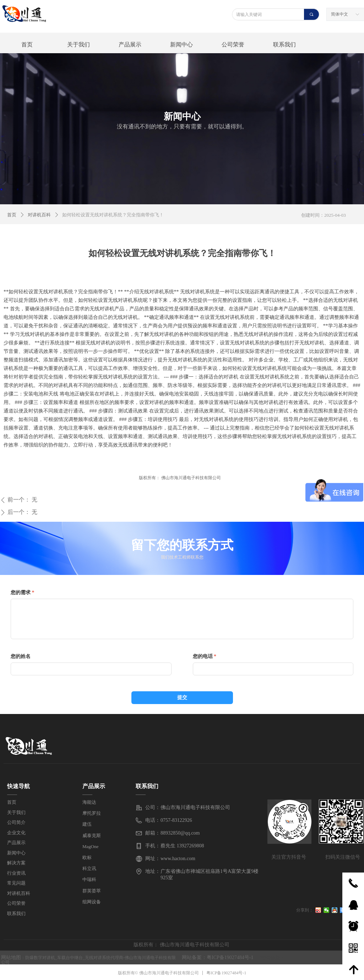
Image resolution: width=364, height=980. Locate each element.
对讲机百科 (39, 215)
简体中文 (339, 14)
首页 (12, 215)
